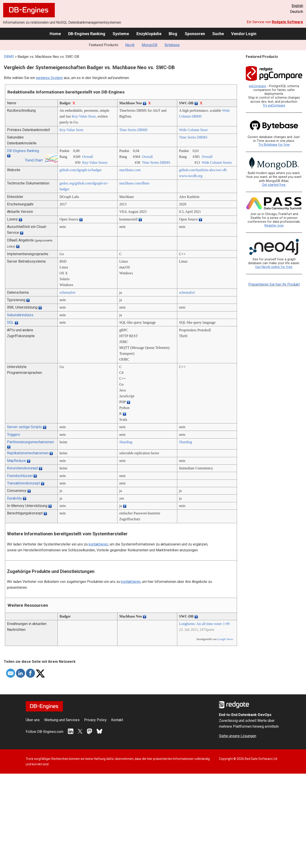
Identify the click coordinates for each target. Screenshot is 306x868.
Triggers (14, 435)
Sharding (126, 442)
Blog (173, 34)
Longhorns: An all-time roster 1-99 (204, 624)
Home (55, 34)
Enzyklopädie (149, 34)
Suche (218, 34)
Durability (14, 498)
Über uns (33, 720)
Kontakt (117, 720)
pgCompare (258, 86)
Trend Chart (34, 160)
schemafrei (67, 292)
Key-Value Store (84, 116)
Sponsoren (195, 34)
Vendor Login (244, 34)
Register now (274, 226)
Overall (87, 157)
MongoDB (150, 45)
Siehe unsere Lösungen (238, 736)
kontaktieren (98, 544)
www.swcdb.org (191, 176)
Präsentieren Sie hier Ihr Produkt (274, 284)
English (297, 6)
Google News (225, 639)
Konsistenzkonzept (22, 468)
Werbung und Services (62, 720)
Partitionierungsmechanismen (30, 442)
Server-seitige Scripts (24, 427)
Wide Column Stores (217, 162)
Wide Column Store (193, 130)
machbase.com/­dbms (134, 183)
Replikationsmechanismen (28, 453)
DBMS (9, 57)
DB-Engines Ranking (87, 34)
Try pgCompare (274, 106)
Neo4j (130, 45)
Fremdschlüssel (20, 476)
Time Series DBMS (133, 130)
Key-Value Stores (95, 162)
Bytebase (172, 45)
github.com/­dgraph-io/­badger (81, 170)
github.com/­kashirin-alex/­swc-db (203, 170)
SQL (10, 322)
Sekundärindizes (20, 315)
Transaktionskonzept (23, 483)
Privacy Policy (95, 720)
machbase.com (130, 170)
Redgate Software (287, 22)
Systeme (121, 34)
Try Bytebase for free (274, 145)
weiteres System (49, 78)
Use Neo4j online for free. (274, 267)
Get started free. (274, 185)
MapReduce (16, 461)
